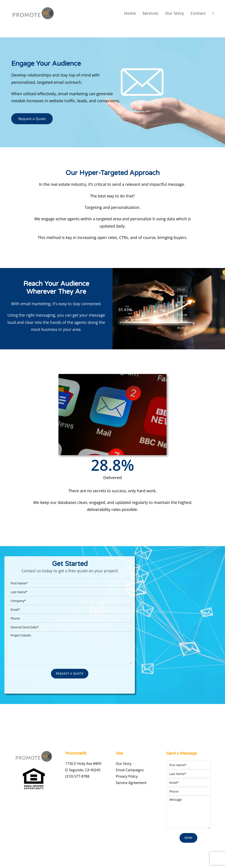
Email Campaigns (130, 770)
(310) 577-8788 (77, 776)
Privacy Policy (127, 776)
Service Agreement (131, 783)
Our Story (124, 764)
